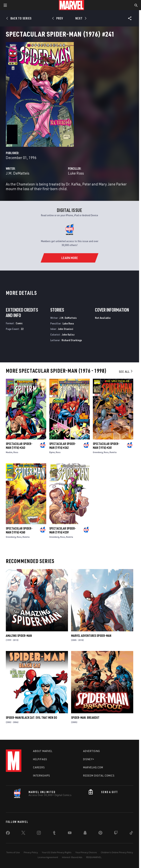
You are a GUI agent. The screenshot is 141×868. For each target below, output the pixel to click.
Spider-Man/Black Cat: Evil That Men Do (31, 718)
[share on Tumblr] (54, 834)
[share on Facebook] (8, 834)
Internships (42, 776)
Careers (39, 767)
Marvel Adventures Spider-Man (91, 636)
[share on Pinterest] (100, 834)
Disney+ (89, 759)
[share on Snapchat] (85, 834)
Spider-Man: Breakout (85, 718)
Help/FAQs (40, 759)
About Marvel (43, 751)
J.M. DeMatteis (18, 173)
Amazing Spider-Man (19, 636)
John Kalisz (68, 334)
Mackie (9, 452)
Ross (16, 452)
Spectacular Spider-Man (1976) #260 (19, 530)
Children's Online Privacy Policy (117, 852)
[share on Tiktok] (131, 834)
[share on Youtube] (70, 834)
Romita (113, 452)
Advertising (92, 751)
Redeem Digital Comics (99, 776)
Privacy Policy (31, 852)
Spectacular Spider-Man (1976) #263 (19, 446)
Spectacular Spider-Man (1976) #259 (63, 530)
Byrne (52, 452)
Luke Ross (76, 173)
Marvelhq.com (93, 767)
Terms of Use (13, 852)
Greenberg (98, 452)
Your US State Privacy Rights (57, 852)
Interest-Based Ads (72, 857)
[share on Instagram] (39, 834)
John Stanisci (66, 329)
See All (126, 372)
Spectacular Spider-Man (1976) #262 (63, 446)
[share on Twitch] (116, 834)
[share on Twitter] (23, 834)
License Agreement (48, 857)
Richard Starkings (72, 340)
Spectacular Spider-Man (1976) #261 (106, 446)
